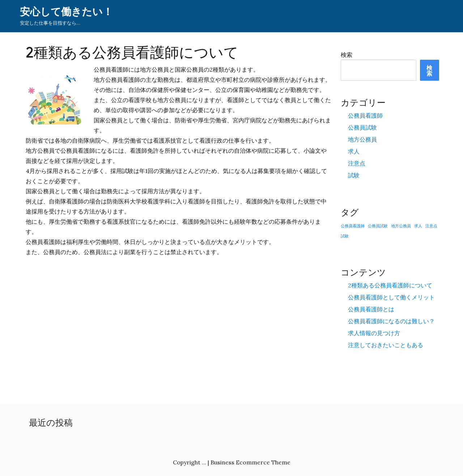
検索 (347, 55)
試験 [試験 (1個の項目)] (345, 236)
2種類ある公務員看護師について (390, 285)
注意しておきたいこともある (386, 345)
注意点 (357, 163)
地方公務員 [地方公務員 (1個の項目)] (401, 226)
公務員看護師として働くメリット (391, 297)
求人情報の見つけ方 (374, 333)
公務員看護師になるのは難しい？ (391, 321)
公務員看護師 (365, 115)
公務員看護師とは (371, 309)
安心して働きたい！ (66, 12)
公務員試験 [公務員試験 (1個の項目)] (378, 226)
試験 (354, 175)
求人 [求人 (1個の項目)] (418, 226)
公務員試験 (362, 127)
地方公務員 (362, 139)
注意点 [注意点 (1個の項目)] (431, 226)
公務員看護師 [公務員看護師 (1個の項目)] (353, 226)
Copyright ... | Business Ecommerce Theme (232, 462)
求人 (354, 151)
